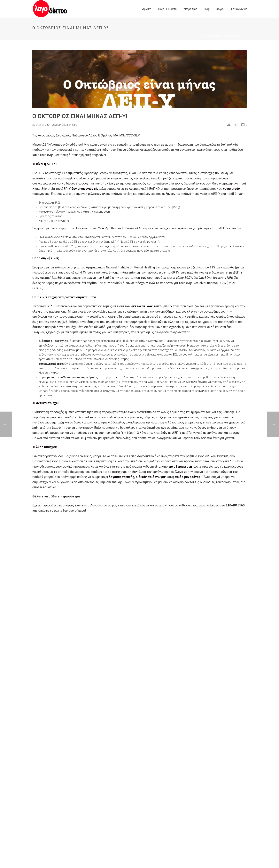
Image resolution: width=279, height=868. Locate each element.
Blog (207, 9)
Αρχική (147, 9)
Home (200, 36)
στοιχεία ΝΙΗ (223, 278)
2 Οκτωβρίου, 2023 (57, 125)
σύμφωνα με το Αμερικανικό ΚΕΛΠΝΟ (133, 189)
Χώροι (220, 9)
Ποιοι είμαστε (167, 9)
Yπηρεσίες (190, 9)
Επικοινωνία (239, 9)
